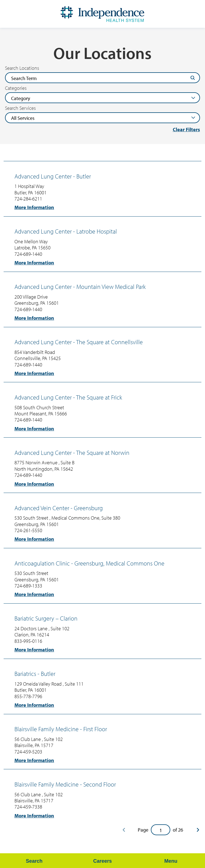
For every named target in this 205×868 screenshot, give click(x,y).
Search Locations (22, 68)
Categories (16, 88)
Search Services (20, 108)
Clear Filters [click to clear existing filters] (186, 129)
